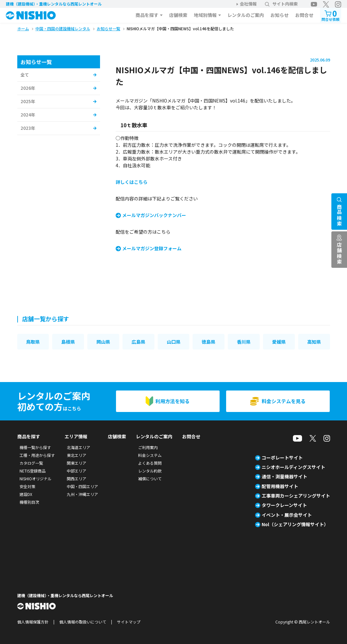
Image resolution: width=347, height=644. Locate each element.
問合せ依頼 (331, 15)
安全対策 (27, 486)
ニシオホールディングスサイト (293, 467)
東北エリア (77, 455)
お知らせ (280, 15)
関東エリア (77, 463)
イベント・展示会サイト (287, 515)
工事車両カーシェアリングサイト (296, 496)
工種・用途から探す (37, 455)
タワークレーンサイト (284, 505)
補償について (150, 479)
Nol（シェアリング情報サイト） (295, 524)
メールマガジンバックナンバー (154, 215)
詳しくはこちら (132, 182)
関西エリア (77, 479)
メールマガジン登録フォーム (152, 248)
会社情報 (248, 4)
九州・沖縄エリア (82, 494)
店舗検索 (178, 15)
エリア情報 (76, 436)
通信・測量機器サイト (284, 476)
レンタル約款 (150, 471)
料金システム (150, 455)
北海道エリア (79, 447)
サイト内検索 (281, 4)
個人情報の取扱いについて (83, 622)
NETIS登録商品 (33, 471)
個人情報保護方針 (33, 622)
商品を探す (147, 15)
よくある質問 (150, 463)
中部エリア (77, 471)
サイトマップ (129, 622)
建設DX (26, 494)
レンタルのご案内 (246, 15)
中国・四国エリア (82, 486)
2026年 (28, 88)
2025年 (28, 101)
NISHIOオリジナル (36, 479)
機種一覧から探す (35, 447)
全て (25, 75)
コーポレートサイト (282, 458)
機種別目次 (29, 502)
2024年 (28, 115)
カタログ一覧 (31, 463)
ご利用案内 (148, 447)
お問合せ (304, 15)
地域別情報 (205, 15)
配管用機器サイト (280, 486)
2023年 (28, 128)
